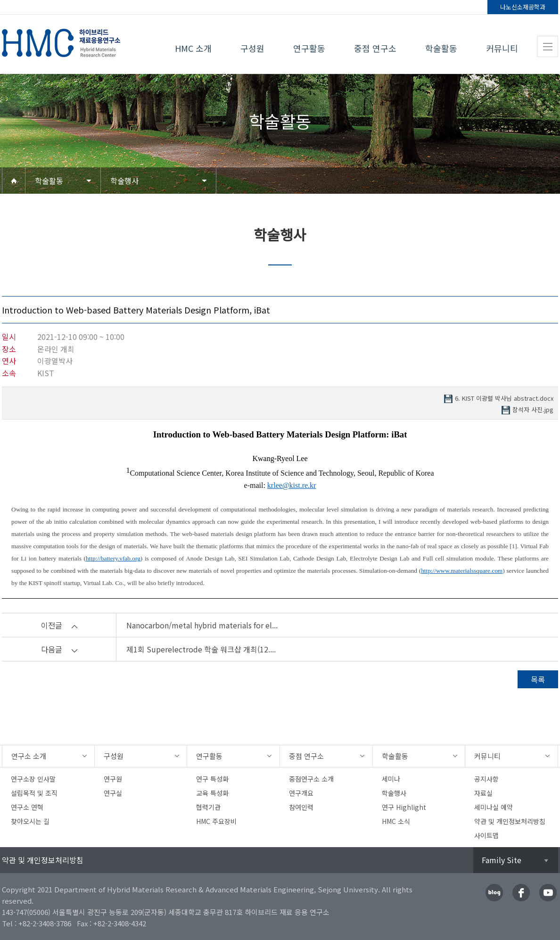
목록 (538, 679)
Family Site (502, 860)
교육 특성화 (212, 793)
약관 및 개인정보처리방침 (510, 821)
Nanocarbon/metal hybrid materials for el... (202, 625)
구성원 (252, 48)
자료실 (483, 793)
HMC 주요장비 (216, 821)
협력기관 (208, 807)
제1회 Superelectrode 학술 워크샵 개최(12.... (201, 649)
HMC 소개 (193, 48)
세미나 (391, 779)
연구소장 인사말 (33, 779)
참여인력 (301, 807)
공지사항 (486, 779)
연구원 (113, 779)
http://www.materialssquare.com (462, 571)
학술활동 (441, 48)
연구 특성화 (212, 779)
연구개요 (301, 793)
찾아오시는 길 (30, 821)
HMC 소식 (396, 821)
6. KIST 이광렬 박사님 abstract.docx (504, 399)
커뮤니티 (502, 48)
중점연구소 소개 (311, 779)
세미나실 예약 (494, 807)
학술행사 (124, 181)
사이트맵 (486, 835)
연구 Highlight (404, 807)
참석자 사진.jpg (533, 410)
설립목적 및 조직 (34, 793)
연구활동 (309, 48)
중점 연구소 (375, 48)
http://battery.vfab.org (113, 558)
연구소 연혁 (27, 807)
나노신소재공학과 (523, 7)
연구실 (113, 793)
